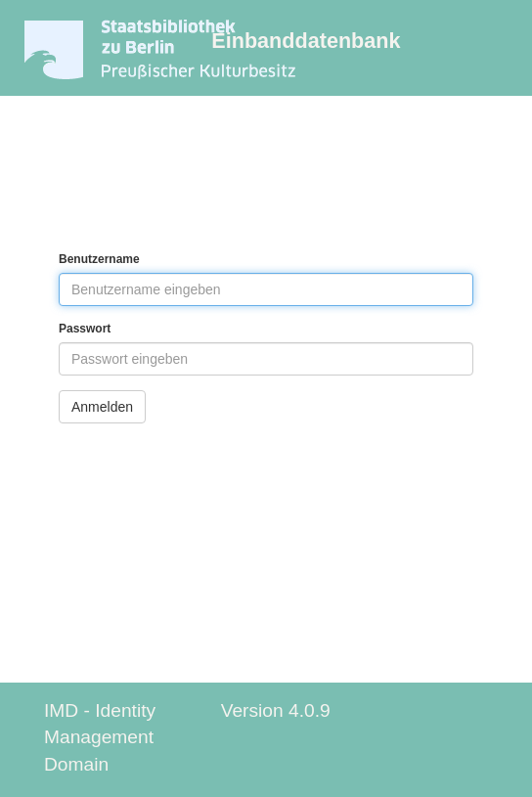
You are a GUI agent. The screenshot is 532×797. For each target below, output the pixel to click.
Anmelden (102, 407)
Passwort (85, 329)
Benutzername (99, 259)
